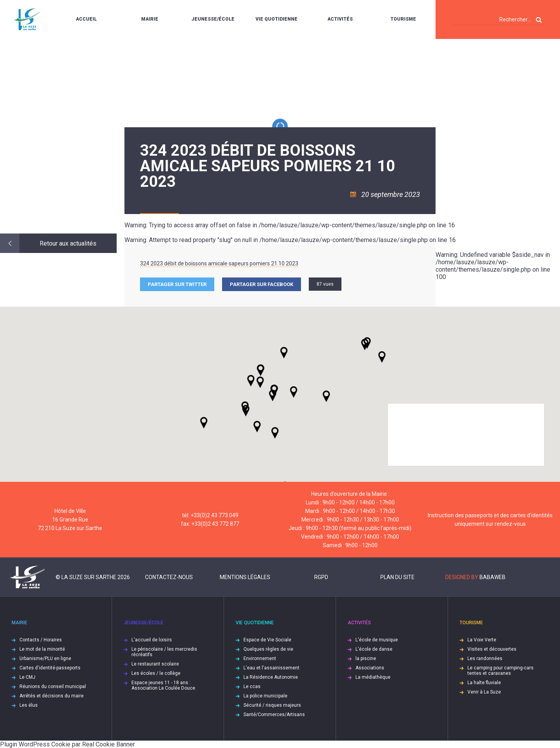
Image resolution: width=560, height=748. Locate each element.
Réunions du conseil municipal (53, 687)
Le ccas (252, 687)
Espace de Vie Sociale (267, 640)
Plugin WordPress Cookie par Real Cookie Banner (67, 744)
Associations (370, 668)
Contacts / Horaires (41, 640)
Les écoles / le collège (156, 673)
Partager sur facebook (262, 284)
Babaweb (493, 577)
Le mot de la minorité (42, 649)
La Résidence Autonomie (271, 677)
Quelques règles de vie (268, 649)
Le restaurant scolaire (155, 664)
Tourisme (403, 19)
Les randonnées (485, 658)
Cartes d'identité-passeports (50, 668)
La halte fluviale (484, 683)
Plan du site (397, 577)
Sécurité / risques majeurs (272, 705)
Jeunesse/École (213, 19)
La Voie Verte (482, 640)
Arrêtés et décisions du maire (52, 696)
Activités (340, 19)
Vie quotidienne (276, 19)
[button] (294, 392)
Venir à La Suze (484, 692)
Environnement (260, 658)
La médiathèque (373, 677)
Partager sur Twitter (177, 284)
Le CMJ (27, 677)
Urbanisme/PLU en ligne (45, 658)
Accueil (86, 19)
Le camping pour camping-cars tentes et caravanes (500, 671)
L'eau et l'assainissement (271, 668)
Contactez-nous (169, 577)
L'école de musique (377, 640)
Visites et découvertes (492, 649)
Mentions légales (245, 577)
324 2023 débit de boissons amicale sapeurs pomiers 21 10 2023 (219, 263)
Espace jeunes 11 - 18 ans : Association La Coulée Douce (163, 685)
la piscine (366, 658)
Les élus (29, 705)
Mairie (150, 19)
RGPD (321, 577)
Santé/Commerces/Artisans (274, 715)
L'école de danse (374, 649)
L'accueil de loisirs (152, 640)
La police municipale (265, 696)
